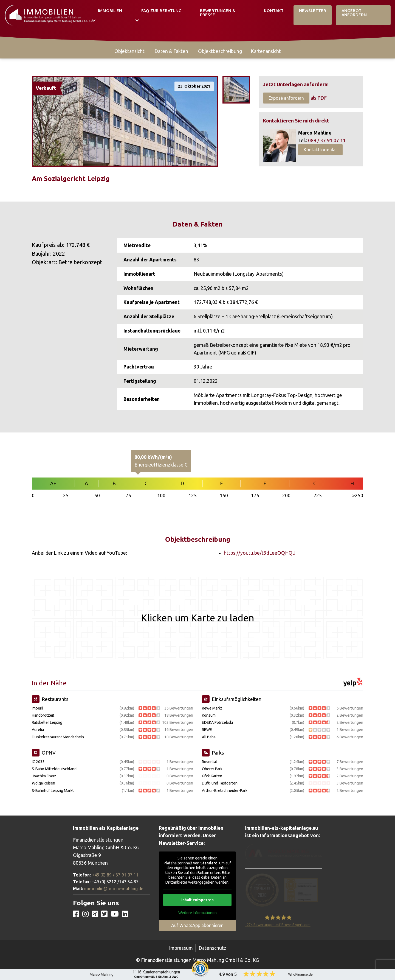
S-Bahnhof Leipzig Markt (53, 791)
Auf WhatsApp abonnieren (197, 925)
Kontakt (274, 11)
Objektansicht (129, 51)
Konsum (209, 715)
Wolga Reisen (43, 783)
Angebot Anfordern (354, 13)
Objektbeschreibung (220, 51)
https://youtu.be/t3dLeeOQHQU (260, 553)
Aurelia (38, 730)
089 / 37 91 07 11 (327, 140)
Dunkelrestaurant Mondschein (58, 737)
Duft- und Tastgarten (220, 783)
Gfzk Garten (212, 776)
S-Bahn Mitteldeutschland (54, 769)
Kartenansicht (266, 51)
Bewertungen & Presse (218, 13)
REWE (207, 730)
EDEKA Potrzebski (217, 722)
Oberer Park (212, 769)
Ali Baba (209, 737)
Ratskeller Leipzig (47, 722)
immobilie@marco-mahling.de (114, 889)
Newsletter (313, 11)
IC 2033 (38, 762)
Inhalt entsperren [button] (198, 900)
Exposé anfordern (286, 98)
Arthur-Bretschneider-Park (225, 791)
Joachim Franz (44, 776)
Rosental (209, 762)
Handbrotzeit (43, 715)
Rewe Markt (212, 708)
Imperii (37, 708)
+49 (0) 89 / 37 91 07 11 (115, 875)
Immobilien (110, 11)
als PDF (319, 98)
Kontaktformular (320, 150)
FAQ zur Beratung (161, 11)
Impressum (181, 948)
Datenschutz (212, 948)
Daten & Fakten (171, 51)
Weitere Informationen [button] (198, 913)
